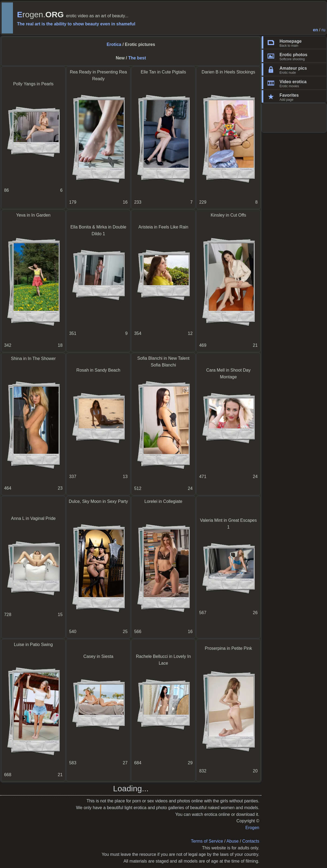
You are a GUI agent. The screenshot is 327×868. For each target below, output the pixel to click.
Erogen (252, 828)
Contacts (251, 841)
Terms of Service (207, 841)
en (316, 30)
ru (323, 30)
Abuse (232, 841)
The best (137, 58)
